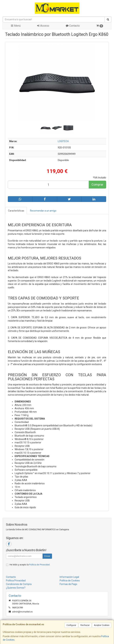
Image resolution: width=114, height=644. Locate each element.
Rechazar (85, 625)
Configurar (71, 625)
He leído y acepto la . (30, 565)
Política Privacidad (16, 581)
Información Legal (69, 577)
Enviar (47, 556)
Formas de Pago (68, 584)
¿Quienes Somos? (16, 588)
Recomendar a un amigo (43, 211)
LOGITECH (63, 141)
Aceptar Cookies (102, 625)
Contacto (73, 26)
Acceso (43, 26)
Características (16, 211)
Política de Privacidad (39, 565)
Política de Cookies (70, 581)
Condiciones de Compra (19, 584)
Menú (16, 26)
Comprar (97, 184)
